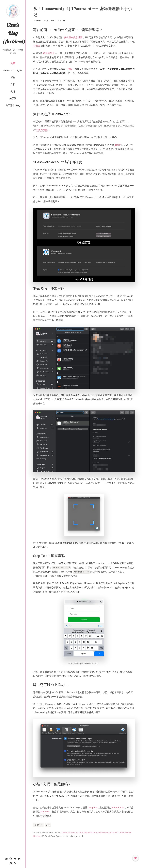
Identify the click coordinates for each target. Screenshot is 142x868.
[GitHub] (11, 859)
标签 (13, 77)
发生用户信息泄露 (73, 37)
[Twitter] (19, 859)
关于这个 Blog (13, 105)
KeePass (45, 812)
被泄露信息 (49, 53)
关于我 (13, 98)
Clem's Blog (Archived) (14, 33)
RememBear (42, 130)
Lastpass (92, 808)
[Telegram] (15, 859)
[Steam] (11, 863)
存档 (13, 84)
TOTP (118, 145)
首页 (13, 63)
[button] (136, 858)
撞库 (70, 69)
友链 (13, 91)
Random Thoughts (13, 71)
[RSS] (15, 863)
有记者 (37, 46)
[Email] (6, 859)
